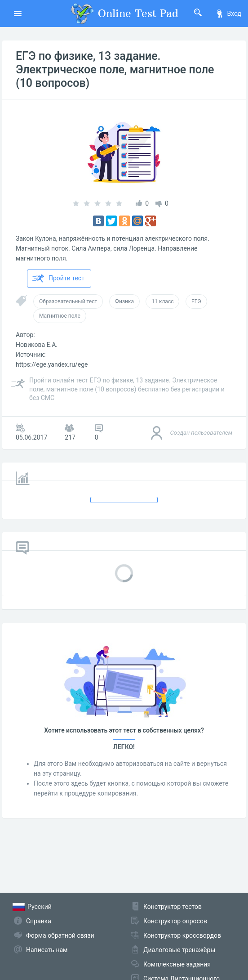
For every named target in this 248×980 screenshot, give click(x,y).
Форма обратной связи (60, 935)
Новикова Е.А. (37, 345)
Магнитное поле (60, 316)
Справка (39, 921)
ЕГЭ (196, 301)
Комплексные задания (177, 964)
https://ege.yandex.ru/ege (52, 364)
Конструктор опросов (175, 921)
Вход (228, 13)
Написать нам (47, 950)
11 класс (162, 301)
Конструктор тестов (173, 907)
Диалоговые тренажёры (179, 950)
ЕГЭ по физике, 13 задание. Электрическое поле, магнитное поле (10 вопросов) (115, 70)
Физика (124, 301)
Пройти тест (58, 279)
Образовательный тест (68, 301)
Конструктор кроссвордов (182, 935)
